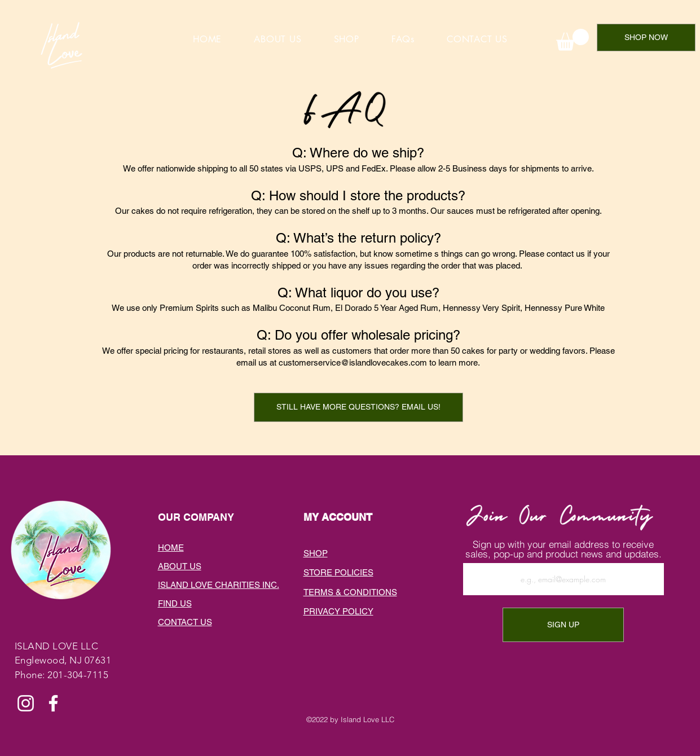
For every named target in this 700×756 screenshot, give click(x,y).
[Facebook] (53, 703)
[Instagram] (26, 703)
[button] (358, 407)
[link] (573, 40)
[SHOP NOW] (646, 38)
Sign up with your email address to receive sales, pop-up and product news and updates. (563, 549)
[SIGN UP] (563, 625)
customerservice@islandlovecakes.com (353, 362)
